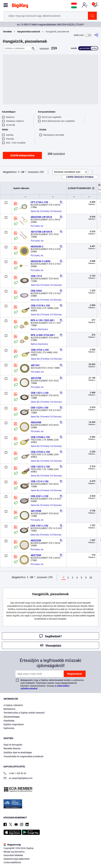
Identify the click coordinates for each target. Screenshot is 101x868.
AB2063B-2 (37, 246)
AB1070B (36, 378)
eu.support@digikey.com (18, 778)
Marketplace (9, 709)
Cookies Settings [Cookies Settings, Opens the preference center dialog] (22, 862)
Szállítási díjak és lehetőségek (18, 753)
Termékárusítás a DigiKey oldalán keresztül (24, 713)
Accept (47, 862)
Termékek (7, 32)
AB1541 (35, 365)
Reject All (71, 862)
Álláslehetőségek (12, 717)
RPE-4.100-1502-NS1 (43, 320)
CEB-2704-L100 (40, 350)
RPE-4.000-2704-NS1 (43, 335)
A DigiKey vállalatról (13, 705)
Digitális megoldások (14, 724)
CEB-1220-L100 (39, 408)
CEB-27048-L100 (40, 437)
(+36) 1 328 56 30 (15, 774)
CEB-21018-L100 (40, 306)
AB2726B (36, 555)
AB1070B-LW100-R (41, 232)
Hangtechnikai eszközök (29, 32)
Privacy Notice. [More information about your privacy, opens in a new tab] (26, 855)
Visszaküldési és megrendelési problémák (23, 756)
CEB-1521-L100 (40, 393)
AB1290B (36, 511)
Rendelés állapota (12, 748)
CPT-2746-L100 (39, 202)
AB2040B (36, 422)
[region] (50, 852)
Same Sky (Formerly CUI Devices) (46, 211)
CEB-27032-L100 (40, 452)
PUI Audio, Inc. (37, 226)
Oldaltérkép (9, 721)
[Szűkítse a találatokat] (17, 48)
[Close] (95, 842)
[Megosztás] (96, 35)
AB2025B (36, 540)
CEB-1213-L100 (40, 481)
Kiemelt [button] (71, 172)
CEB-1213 (36, 276)
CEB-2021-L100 (39, 496)
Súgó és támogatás (13, 745)
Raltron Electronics (39, 329)
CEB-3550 (36, 291)
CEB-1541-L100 (39, 526)
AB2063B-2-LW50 (41, 261)
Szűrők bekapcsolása (22, 155)
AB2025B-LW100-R (41, 217)
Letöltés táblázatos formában (80, 177)
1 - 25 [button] (21, 172)
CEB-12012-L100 (40, 467)
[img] (20, 6)
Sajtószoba (9, 728)
